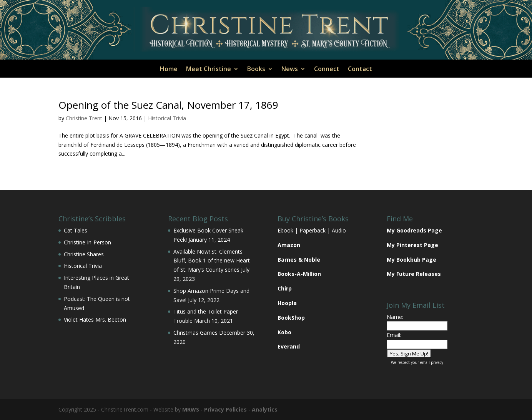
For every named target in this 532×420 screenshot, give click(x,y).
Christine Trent (84, 118)
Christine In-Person (87, 242)
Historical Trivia (167, 118)
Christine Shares (84, 254)
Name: (395, 317)
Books (256, 70)
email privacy (432, 362)
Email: (394, 335)
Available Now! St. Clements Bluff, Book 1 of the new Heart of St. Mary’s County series (212, 261)
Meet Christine (209, 70)
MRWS (191, 409)
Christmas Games (195, 333)
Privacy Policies (225, 409)
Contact (360, 70)
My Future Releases (414, 274)
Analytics (265, 409)
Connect (327, 70)
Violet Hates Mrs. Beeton (95, 320)
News (290, 70)
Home (169, 70)
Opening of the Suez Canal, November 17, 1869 (168, 105)
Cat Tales (76, 230)
